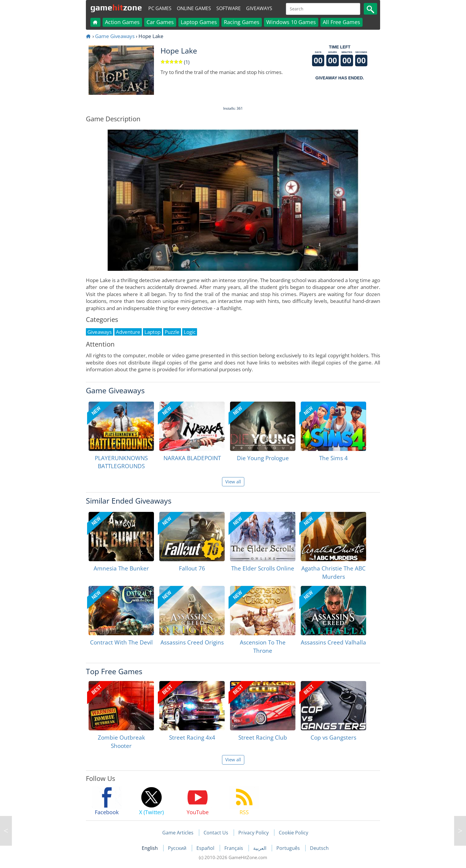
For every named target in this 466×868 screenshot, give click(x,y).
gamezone (116, 7)
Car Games (160, 22)
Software (229, 8)
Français (234, 848)
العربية (260, 848)
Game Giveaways (115, 36)
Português (289, 848)
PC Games (160, 8)
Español (206, 848)
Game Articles (178, 833)
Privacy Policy (254, 833)
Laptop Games (199, 22)
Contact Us (216, 833)
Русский (178, 848)
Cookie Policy (293, 833)
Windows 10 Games (291, 22)
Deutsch (319, 848)
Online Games (194, 8)
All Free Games (341, 22)
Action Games (122, 22)
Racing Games (242, 22)
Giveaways (259, 8)
